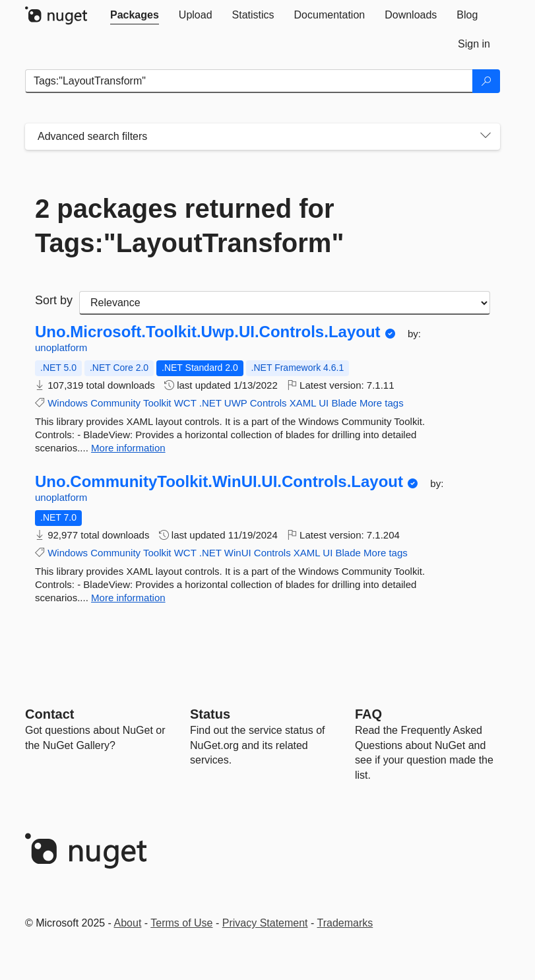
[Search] (486, 81)
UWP (236, 403)
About (128, 923)
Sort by (54, 300)
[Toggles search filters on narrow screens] (486, 137)
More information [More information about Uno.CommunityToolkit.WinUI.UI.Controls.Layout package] (128, 598)
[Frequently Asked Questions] (368, 714)
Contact (49, 714)
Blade (344, 403)
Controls (268, 403)
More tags (382, 403)
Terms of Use (181, 923)
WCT (185, 403)
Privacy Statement (265, 923)
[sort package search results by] (285, 303)
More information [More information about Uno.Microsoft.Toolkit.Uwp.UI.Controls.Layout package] (128, 448)
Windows (68, 403)
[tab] (135, 15)
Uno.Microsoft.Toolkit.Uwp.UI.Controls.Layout (208, 332)
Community (115, 403)
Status (210, 714)
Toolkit (157, 403)
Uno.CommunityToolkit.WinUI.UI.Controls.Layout (219, 482)
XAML (303, 403)
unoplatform (61, 347)
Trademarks (345, 923)
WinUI (238, 553)
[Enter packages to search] (249, 81)
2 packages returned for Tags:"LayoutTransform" (189, 226)
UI (324, 403)
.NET (210, 403)
